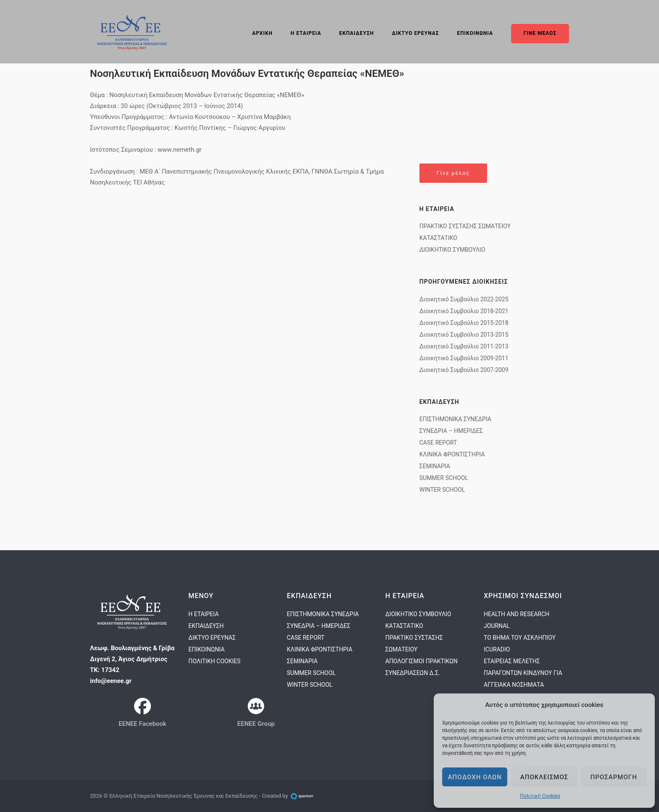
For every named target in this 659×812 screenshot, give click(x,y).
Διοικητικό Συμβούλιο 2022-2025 (464, 299)
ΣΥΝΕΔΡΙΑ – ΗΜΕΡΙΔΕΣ (451, 431)
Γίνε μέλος (453, 173)
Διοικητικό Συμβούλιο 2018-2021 (464, 311)
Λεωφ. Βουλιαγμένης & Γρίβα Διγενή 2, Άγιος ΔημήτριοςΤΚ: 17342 (132, 659)
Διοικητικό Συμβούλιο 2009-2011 (464, 358)
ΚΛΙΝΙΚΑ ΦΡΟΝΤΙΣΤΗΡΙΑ (452, 454)
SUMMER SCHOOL (444, 478)
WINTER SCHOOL (442, 490)
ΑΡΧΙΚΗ (262, 33)
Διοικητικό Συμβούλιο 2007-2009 (464, 370)
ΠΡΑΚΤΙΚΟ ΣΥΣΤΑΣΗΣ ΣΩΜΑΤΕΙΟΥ (465, 226)
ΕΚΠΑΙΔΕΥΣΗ (357, 33)
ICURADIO (497, 649)
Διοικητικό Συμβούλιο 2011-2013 (464, 346)
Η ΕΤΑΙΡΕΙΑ (306, 33)
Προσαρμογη (614, 777)
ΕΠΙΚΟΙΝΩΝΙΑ (475, 33)
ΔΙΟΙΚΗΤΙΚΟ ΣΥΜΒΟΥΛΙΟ (452, 250)
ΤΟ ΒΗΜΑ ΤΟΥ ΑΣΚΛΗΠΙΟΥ (520, 638)
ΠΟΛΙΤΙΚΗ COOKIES (214, 661)
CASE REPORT (438, 443)
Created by (289, 796)
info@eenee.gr (111, 681)
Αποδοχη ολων (475, 777)
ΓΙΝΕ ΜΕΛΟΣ (540, 33)
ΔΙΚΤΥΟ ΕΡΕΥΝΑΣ (416, 33)
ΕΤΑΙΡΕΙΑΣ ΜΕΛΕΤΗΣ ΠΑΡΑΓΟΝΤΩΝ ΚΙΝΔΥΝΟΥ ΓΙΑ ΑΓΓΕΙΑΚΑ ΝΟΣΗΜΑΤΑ (523, 673)
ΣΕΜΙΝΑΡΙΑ (435, 466)
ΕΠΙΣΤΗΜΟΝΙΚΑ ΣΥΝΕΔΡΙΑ (455, 419)
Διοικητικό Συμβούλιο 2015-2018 (464, 323)
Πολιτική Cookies (540, 796)
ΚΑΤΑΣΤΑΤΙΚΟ (438, 238)
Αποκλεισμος (544, 777)
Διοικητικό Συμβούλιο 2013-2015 (464, 335)
